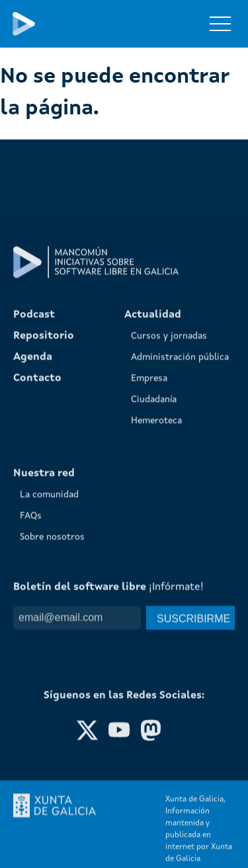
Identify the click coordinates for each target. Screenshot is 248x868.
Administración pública (180, 569)
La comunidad (49, 707)
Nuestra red (44, 686)
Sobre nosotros (52, 749)
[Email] (77, 830)
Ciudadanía (154, 612)
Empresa (149, 590)
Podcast (34, 527)
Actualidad (153, 527)
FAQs (31, 728)
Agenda (33, 569)
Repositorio (44, 548)
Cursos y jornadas (169, 548)
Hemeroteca (156, 633)
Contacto (37, 590)
